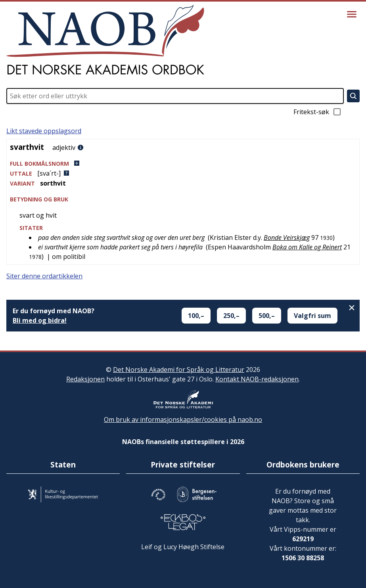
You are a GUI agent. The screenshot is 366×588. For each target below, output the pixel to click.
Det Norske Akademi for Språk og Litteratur (179, 370)
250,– (231, 316)
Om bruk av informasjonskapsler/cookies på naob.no (183, 419)
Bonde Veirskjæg (287, 237)
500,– (267, 316)
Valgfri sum (312, 316)
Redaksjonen (85, 379)
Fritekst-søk (318, 112)
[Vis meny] (352, 14)
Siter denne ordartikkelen (44, 276)
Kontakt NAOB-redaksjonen (257, 379)
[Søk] (353, 96)
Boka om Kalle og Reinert (307, 247)
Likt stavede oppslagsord (44, 131)
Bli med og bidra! (40, 320)
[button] (183, 164)
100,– (196, 316)
